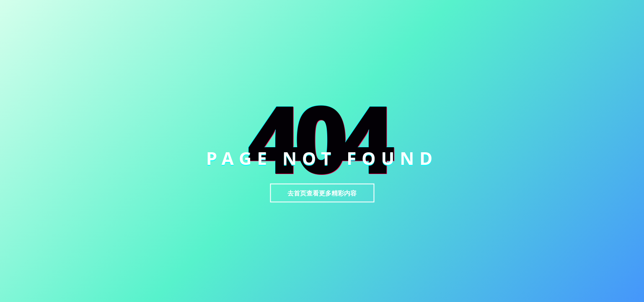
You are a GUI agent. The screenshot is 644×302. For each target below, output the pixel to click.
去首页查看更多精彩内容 (322, 193)
